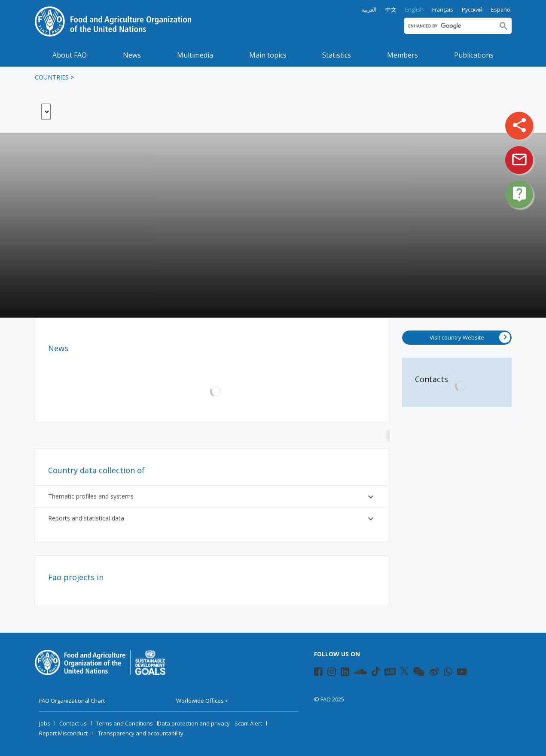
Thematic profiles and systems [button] (212, 497)
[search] (449, 26)
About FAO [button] (70, 55)
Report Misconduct (63, 733)
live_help (519, 194)
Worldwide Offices (200, 701)
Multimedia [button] (195, 55)
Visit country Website (470, 337)
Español (501, 10)
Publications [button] (474, 55)
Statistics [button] (337, 55)
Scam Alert (248, 723)
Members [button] (403, 55)
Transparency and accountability (141, 733)
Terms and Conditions (124, 723)
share (519, 125)
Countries (52, 77)
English (414, 10)
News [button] (132, 55)
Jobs (45, 723)
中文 (391, 10)
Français (443, 10)
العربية (369, 10)
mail (519, 159)
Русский (472, 10)
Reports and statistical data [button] (212, 519)
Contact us (73, 723)
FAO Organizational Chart (72, 701)
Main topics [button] (268, 55)
